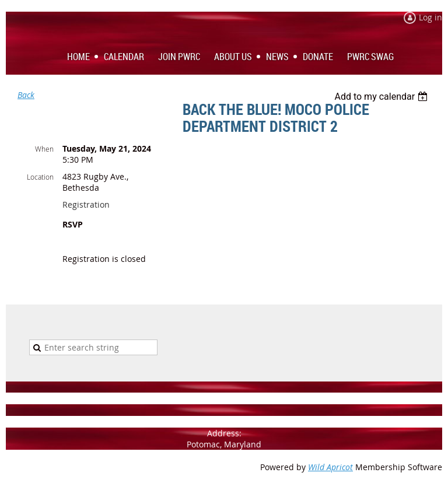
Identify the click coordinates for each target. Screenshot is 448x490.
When (44, 149)
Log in (430, 17)
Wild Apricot (330, 467)
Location (40, 177)
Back (26, 95)
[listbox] (382, 97)
